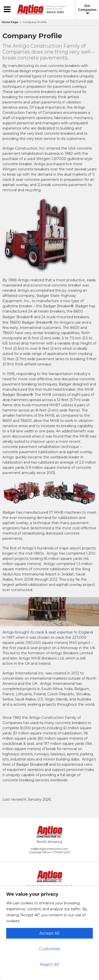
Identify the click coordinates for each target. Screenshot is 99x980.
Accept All (49, 933)
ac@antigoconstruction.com (49, 849)
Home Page (10, 22)
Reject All (50, 964)
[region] (49, 933)
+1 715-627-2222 (60, 852)
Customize (50, 949)
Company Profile (35, 22)
